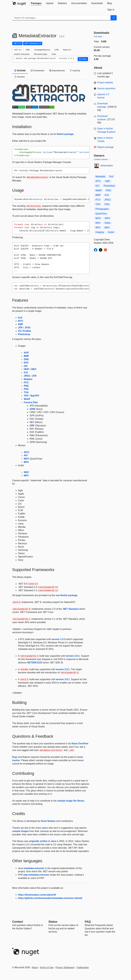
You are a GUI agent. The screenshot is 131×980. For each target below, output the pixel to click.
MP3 (26, 476)
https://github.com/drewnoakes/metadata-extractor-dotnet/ (50, 898)
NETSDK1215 (35, 663)
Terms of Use (47, 967)
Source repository (106, 88)
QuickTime (101, 214)
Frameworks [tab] (38, 71)
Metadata (100, 177)
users (45, 828)
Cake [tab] (54, 54)
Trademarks (83, 967)
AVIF (26, 353)
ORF (32, 426)
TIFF (26, 396)
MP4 (26, 462)
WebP (27, 399)
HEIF (26, 369)
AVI (26, 455)
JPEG (27, 376)
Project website (105, 82)
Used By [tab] (75, 71)
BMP (26, 356)
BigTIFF (35, 396)
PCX (26, 383)
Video (107, 223)
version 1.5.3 (58, 639)
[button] (83, 59)
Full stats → (99, 37)
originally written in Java (43, 841)
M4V (98, 223)
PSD (26, 389)
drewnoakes (107, 166)
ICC (98, 186)
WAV (26, 472)
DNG (26, 359)
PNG (26, 386)
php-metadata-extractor (36, 875)
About (35, 967)
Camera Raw (31, 402)
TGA (26, 392)
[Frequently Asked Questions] (88, 922)
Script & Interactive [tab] (22, 54)
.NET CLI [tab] (18, 50)
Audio (111, 232)
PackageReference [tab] (42, 50)
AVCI (26, 452)
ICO (26, 373)
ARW (32, 409)
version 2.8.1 (73, 656)
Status (53, 922)
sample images (21, 831)
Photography (102, 209)
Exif (20, 318)
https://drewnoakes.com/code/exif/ (37, 895)
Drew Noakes (48, 821)
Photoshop (24, 334)
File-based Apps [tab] (40, 54)
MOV (26, 459)
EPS (26, 363)
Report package (106, 147)
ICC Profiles (25, 331)
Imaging (100, 232)
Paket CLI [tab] (67, 50)
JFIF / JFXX (24, 328)
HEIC (34, 369)
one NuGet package (67, 595)
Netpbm (28, 379)
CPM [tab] (57, 50)
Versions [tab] (20, 77)
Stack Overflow (80, 744)
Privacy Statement (65, 967)
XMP (21, 324)
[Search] (114, 18)
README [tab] (20, 71)
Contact (18, 922)
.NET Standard (71, 609)
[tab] (36, 3)
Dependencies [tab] (57, 71)
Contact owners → (102, 159)
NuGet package (65, 134)
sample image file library (71, 801)
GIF (26, 366)
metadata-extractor (34, 868)
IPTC (21, 321)
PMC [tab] (28, 50)
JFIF (34, 376)
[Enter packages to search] (61, 18)
